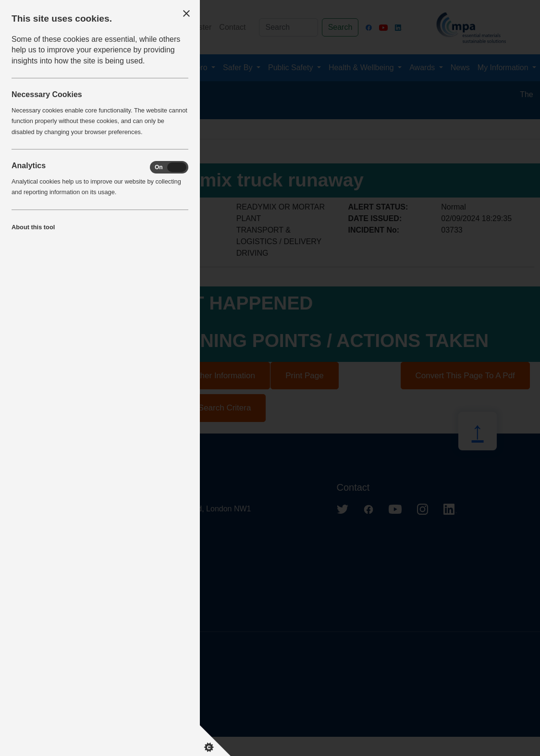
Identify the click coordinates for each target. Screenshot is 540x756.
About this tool (33, 227)
